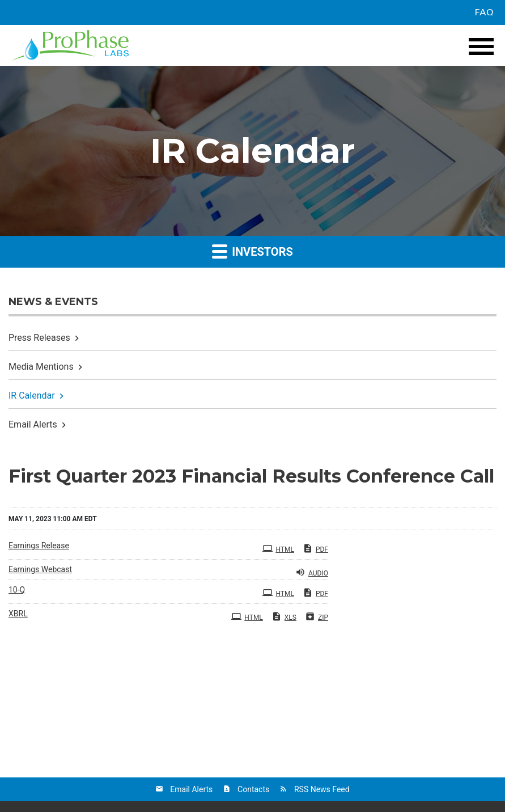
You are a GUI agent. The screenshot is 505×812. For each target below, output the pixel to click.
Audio (312, 572)
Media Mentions (41, 367)
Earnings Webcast (40, 569)
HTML (278, 548)
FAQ (484, 12)
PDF (315, 548)
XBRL (18, 614)
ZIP (317, 616)
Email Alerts (33, 424)
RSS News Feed (322, 789)
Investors (252, 251)
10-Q (17, 590)
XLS (284, 616)
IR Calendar (32, 396)
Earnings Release (39, 545)
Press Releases (39, 338)
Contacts (253, 789)
